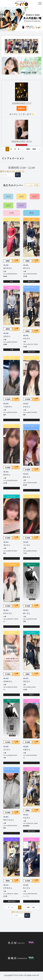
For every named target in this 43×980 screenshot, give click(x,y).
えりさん (7, 750)
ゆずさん (7, 475)
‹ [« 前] (5, 907)
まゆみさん (8, 681)
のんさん (27, 338)
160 (28, 907)
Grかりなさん (9, 820)
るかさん (7, 545)
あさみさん (8, 268)
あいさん (27, 613)
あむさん (27, 477)
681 (34, 149)
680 (28, 149)
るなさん (27, 681)
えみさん (7, 336)
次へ (18, 175)
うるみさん (8, 407)
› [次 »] (39, 149)
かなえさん (8, 613)
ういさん (27, 545)
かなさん (27, 407)
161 (33, 907)
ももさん (27, 818)
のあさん (27, 750)
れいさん (27, 888)
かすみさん (8, 888)
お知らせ (21, 108)
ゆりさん (27, 268)
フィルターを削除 (32, 185)
